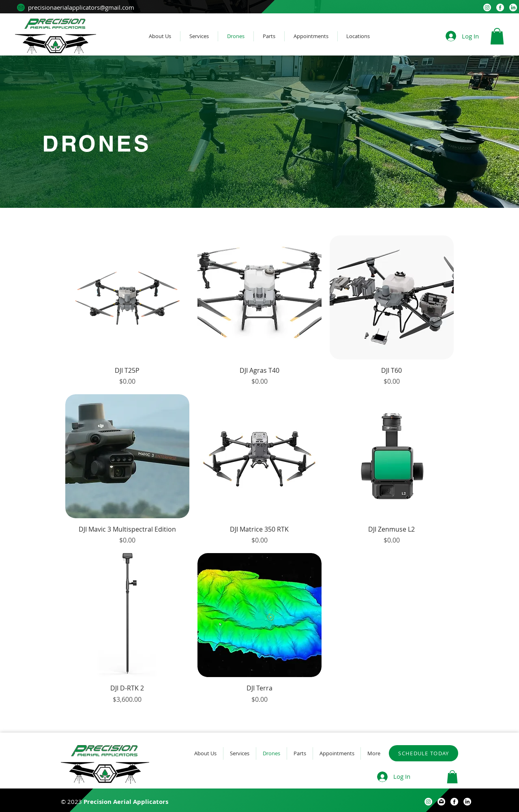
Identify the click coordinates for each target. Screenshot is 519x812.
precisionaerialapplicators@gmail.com (81, 7)
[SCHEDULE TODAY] (424, 753)
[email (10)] (441, 802)
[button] (497, 36)
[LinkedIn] (513, 7)
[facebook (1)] (500, 7)
